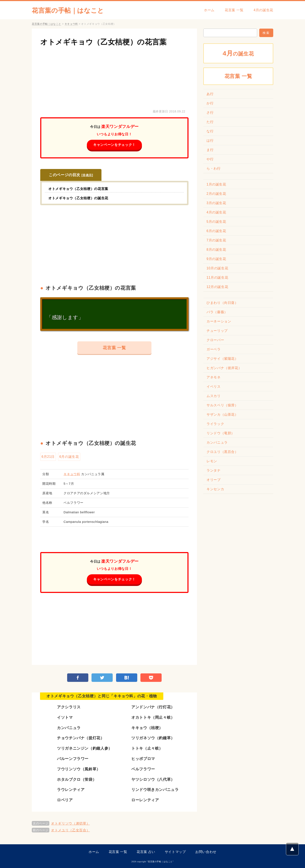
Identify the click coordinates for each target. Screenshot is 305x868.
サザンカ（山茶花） (222, 415)
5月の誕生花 (216, 222)
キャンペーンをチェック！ (114, 145)
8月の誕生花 (216, 250)
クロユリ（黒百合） (222, 452)
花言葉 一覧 (234, 10)
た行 (210, 122)
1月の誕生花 (216, 184)
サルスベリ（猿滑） (222, 405)
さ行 (210, 113)
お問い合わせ (206, 852)
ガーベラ (214, 349)
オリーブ (214, 480)
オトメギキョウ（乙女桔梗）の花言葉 (103, 42)
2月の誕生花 (216, 194)
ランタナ (214, 470)
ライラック (215, 424)
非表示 (87, 175)
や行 (210, 159)
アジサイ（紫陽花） (222, 359)
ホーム (209, 10)
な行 (210, 131)
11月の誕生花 (217, 278)
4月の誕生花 (263, 10)
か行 (210, 103)
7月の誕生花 (216, 240)
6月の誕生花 (69, 457)
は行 (210, 141)
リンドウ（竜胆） (221, 433)
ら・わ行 (214, 168)
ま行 (210, 150)
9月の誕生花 (216, 259)
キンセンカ (215, 489)
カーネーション (219, 321)
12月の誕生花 (217, 287)
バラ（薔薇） (217, 312)
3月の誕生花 (216, 203)
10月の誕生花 (217, 268)
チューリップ (217, 331)
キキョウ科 (72, 474)
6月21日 (48, 457)
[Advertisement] (114, 77)
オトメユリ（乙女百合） (70, 830)
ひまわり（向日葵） (222, 303)
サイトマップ (175, 852)
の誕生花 (238, 53)
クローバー (215, 340)
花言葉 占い (146, 852)
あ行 (210, 94)
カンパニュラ (217, 442)
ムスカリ (214, 396)
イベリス (214, 387)
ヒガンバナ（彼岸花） (224, 368)
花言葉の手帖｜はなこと (68, 10)
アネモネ (214, 377)
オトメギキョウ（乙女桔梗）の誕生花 (78, 198)
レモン (212, 461)
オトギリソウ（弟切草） (70, 823)
